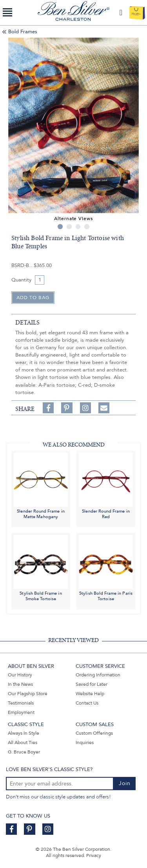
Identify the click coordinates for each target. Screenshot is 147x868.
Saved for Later (92, 684)
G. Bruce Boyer (24, 752)
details (27, 323)
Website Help (90, 694)
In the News (20, 684)
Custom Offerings (94, 733)
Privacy (94, 855)
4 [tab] (87, 227)
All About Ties (23, 742)
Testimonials (21, 703)
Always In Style (24, 733)
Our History (20, 675)
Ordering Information (98, 675)
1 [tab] (60, 227)
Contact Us (87, 703)
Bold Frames (23, 32)
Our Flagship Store (28, 694)
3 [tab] (78, 227)
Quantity (21, 280)
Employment (21, 712)
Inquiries (85, 742)
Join (125, 783)
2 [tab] (69, 227)
